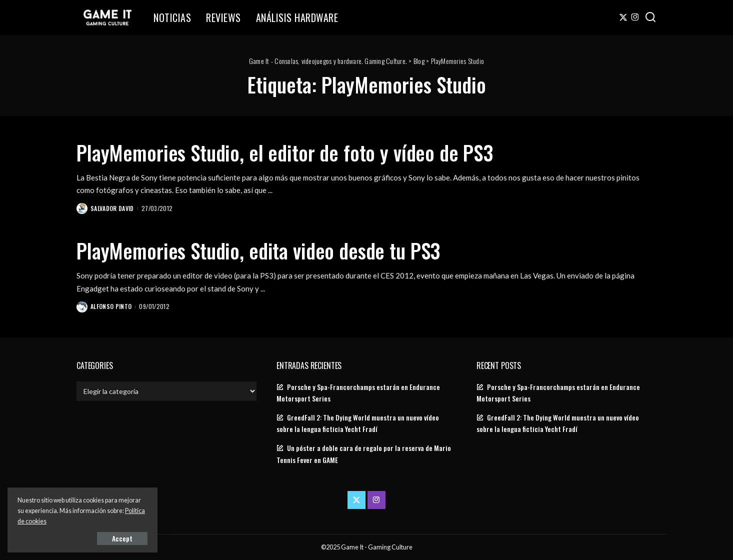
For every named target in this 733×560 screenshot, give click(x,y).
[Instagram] (635, 17)
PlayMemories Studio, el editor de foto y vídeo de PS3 (285, 152)
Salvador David (112, 208)
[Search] (650, 17)
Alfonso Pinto (111, 306)
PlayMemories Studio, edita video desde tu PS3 (258, 250)
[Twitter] (623, 17)
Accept (122, 538)
